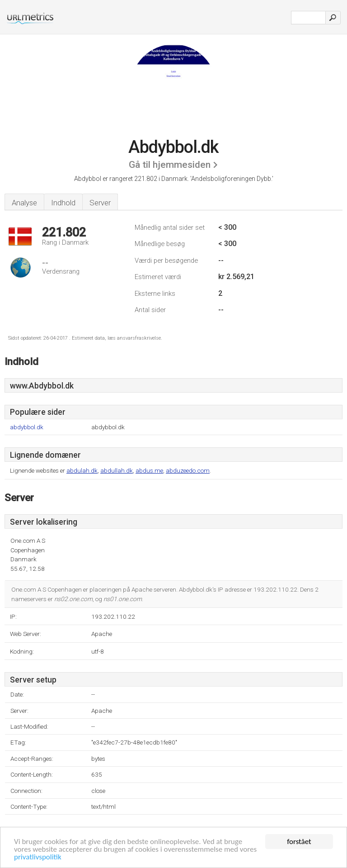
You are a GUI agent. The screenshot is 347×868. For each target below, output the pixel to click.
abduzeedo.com (188, 470)
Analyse (24, 203)
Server (100, 203)
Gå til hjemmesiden (170, 165)
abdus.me (149, 470)
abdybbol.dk (27, 427)
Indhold (63, 203)
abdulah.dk (82, 470)
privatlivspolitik (38, 857)
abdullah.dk (117, 470)
